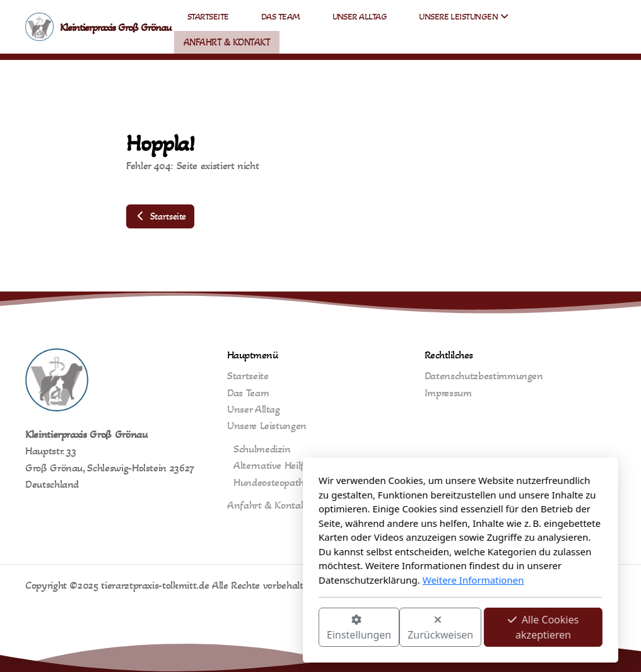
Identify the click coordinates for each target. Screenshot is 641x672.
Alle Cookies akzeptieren (403, 627)
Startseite (160, 216)
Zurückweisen (300, 628)
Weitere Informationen (333, 580)
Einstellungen (219, 628)
